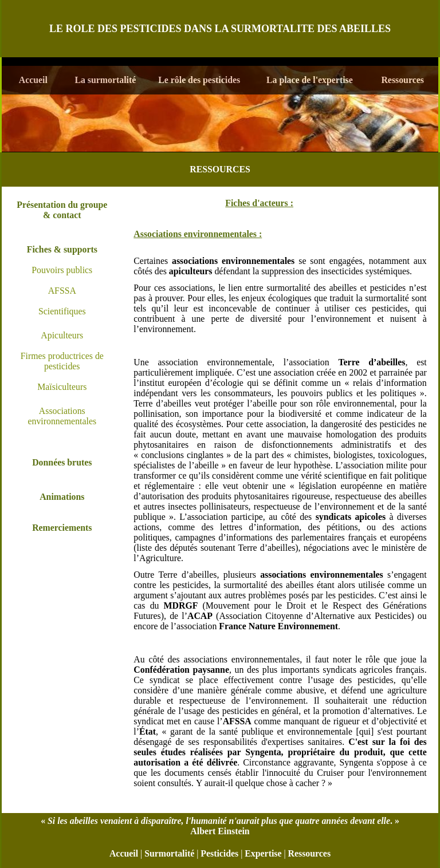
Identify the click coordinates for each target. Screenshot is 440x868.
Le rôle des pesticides (199, 80)
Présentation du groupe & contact (62, 210)
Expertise (263, 853)
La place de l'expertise (310, 80)
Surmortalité (169, 853)
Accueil (124, 853)
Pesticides (219, 853)
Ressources (309, 853)
